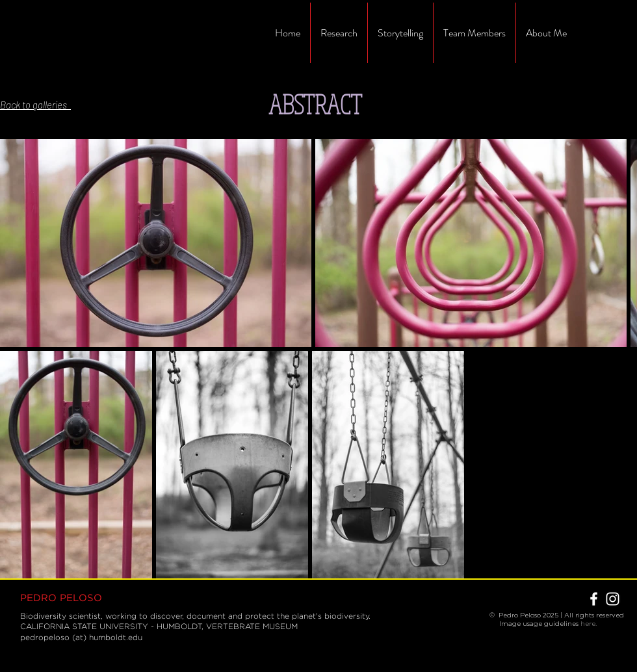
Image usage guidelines (535, 624)
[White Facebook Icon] (594, 599)
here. (589, 624)
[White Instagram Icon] (613, 599)
